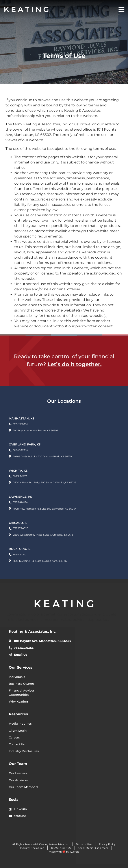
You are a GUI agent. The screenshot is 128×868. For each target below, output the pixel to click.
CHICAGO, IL (18, 523)
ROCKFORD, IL (20, 549)
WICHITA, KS (18, 471)
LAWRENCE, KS (20, 497)
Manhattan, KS (21, 418)
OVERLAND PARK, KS (25, 444)
